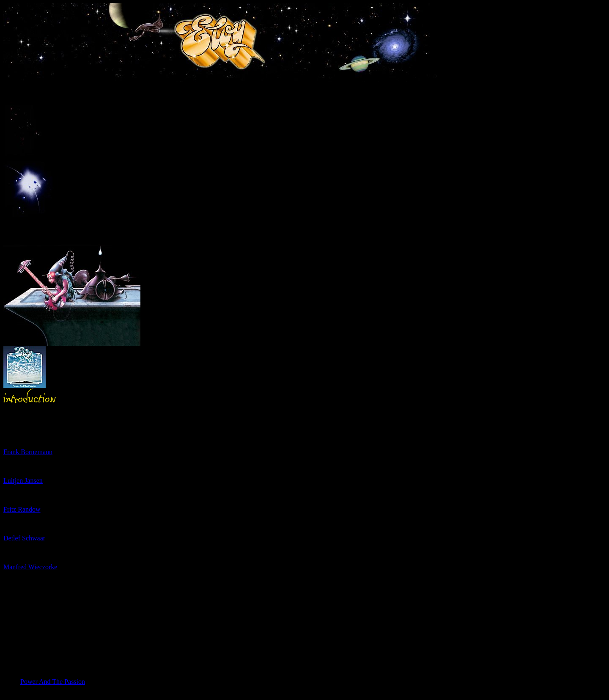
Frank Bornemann (28, 452)
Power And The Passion (53, 682)
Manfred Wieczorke (30, 567)
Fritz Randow (22, 509)
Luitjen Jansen (23, 481)
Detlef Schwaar (24, 538)
